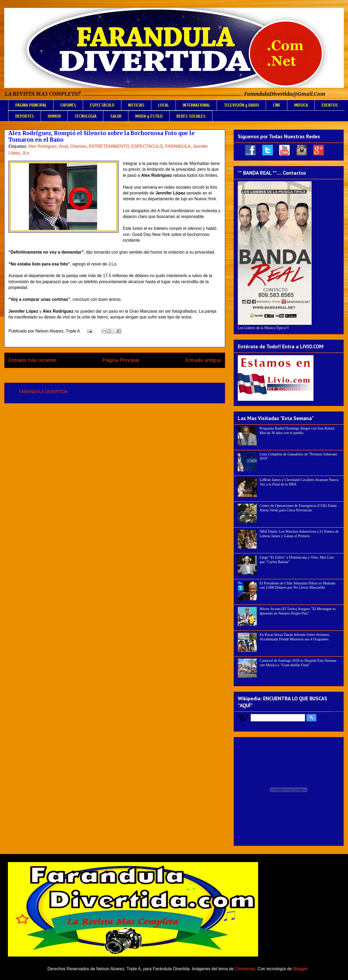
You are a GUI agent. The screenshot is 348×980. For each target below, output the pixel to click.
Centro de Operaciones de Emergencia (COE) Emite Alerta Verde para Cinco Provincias (298, 508)
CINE (277, 105)
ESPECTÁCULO (102, 105)
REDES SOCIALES (191, 116)
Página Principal (121, 360)
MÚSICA (301, 105)
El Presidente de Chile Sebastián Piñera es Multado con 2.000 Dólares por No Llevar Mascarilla (298, 586)
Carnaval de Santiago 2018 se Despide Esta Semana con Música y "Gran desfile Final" (298, 663)
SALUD (116, 116)
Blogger (300, 969)
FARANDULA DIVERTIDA (43, 392)
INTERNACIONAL (196, 105)
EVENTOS (330, 105)
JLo (26, 153)
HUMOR (54, 116)
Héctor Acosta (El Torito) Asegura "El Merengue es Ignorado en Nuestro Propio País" (298, 611)
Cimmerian (245, 969)
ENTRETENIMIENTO (109, 146)
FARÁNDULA (178, 146)
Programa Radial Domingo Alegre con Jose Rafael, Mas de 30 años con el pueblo (298, 431)
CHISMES (68, 105)
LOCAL (164, 105)
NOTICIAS (136, 105)
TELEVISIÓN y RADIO (241, 105)
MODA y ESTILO (149, 116)
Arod (63, 146)
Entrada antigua (203, 360)
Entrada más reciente (32, 360)
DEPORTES (25, 116)
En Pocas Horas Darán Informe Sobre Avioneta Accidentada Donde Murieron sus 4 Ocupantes (294, 637)
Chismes (78, 146)
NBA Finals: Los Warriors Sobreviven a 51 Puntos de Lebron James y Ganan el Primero (299, 534)
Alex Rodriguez (43, 146)
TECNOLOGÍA (86, 116)
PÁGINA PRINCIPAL (31, 105)
